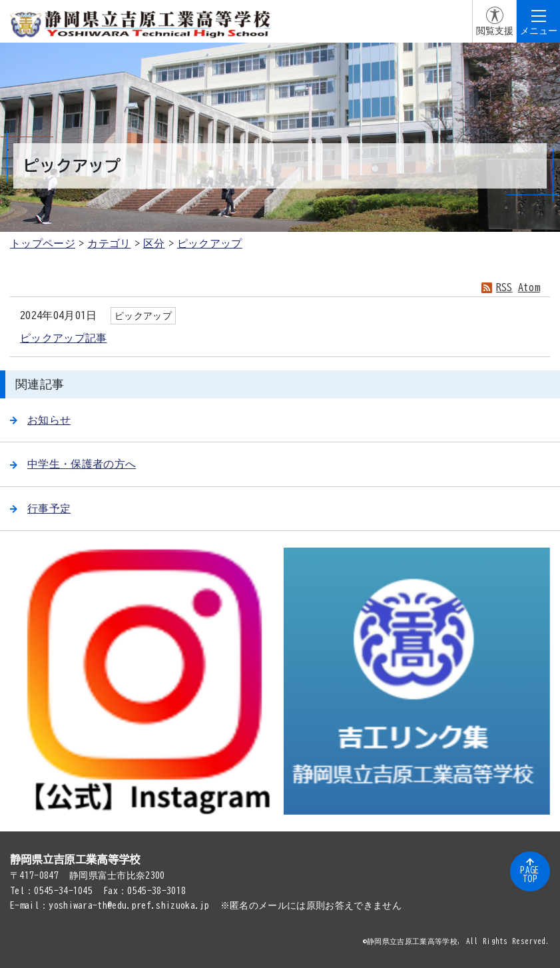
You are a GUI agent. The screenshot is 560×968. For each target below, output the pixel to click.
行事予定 (40, 508)
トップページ (43, 243)
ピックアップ (210, 243)
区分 (154, 243)
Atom (529, 287)
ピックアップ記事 (64, 338)
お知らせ (40, 420)
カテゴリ (109, 243)
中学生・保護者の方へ (73, 464)
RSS (504, 287)
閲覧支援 (495, 31)
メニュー (539, 31)
